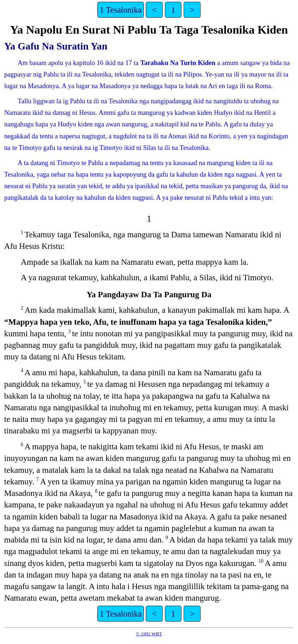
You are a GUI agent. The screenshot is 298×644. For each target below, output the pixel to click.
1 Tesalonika (120, 10)
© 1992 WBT (149, 634)
